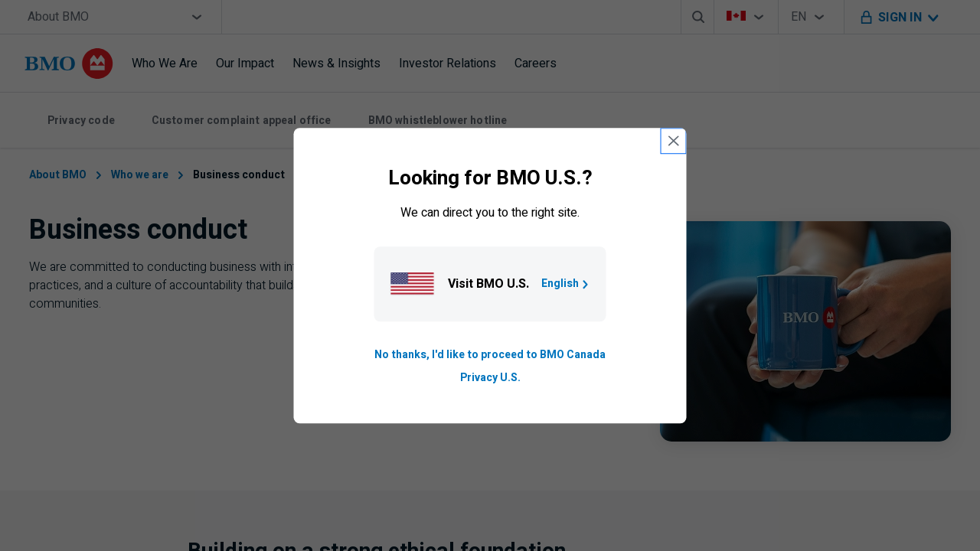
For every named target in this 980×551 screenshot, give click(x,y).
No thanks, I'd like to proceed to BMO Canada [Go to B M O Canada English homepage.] (490, 355)
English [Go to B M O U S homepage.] (566, 284)
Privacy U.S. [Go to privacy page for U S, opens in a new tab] (490, 378)
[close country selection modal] (674, 141)
